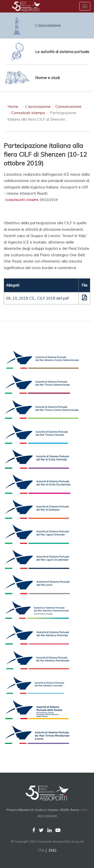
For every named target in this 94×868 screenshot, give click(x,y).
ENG (53, 850)
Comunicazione (68, 106)
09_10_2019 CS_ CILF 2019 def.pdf (37, 298)
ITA (41, 850)
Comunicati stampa (28, 113)
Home (13, 106)
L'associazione (38, 106)
